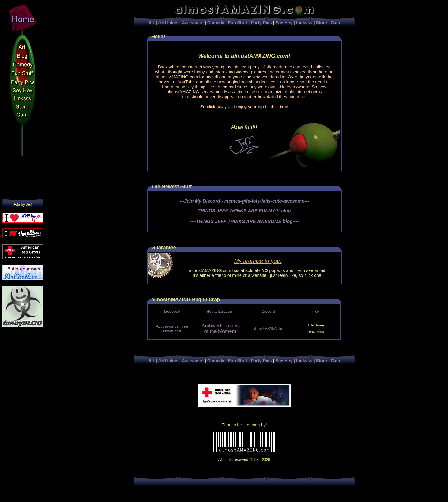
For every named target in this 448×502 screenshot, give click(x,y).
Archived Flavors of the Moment (220, 328)
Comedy (216, 23)
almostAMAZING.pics (268, 329)
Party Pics (261, 23)
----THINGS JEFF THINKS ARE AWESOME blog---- (244, 221)
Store (321, 23)
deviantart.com (220, 311)
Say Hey (284, 23)
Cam (335, 23)
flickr (317, 311)
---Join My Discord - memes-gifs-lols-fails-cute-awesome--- (244, 201)
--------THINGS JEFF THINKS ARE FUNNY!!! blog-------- (244, 211)
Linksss (304, 23)
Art (152, 23)
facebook (172, 311)
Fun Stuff (238, 23)
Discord (268, 311)
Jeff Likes (168, 23)
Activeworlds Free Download (172, 329)
